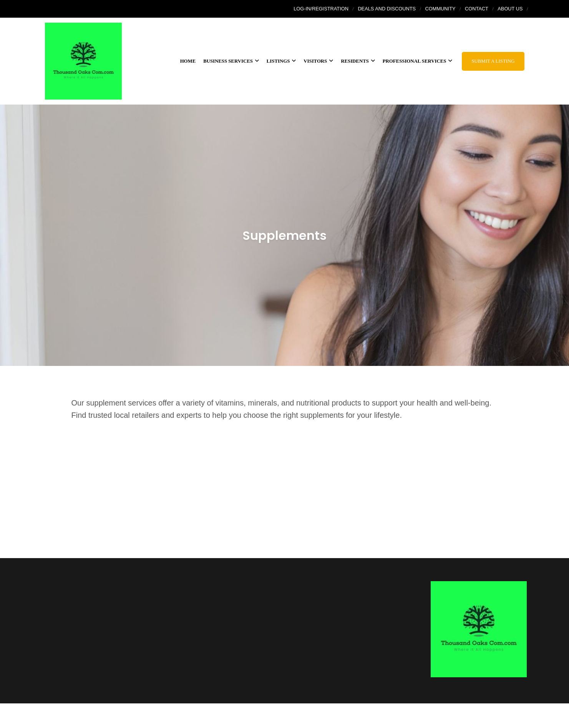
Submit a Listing (493, 61)
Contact (477, 9)
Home (188, 61)
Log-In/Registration (321, 9)
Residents (358, 61)
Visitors (318, 61)
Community (440, 9)
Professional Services (418, 61)
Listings (281, 61)
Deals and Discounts (387, 9)
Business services (231, 61)
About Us (510, 9)
